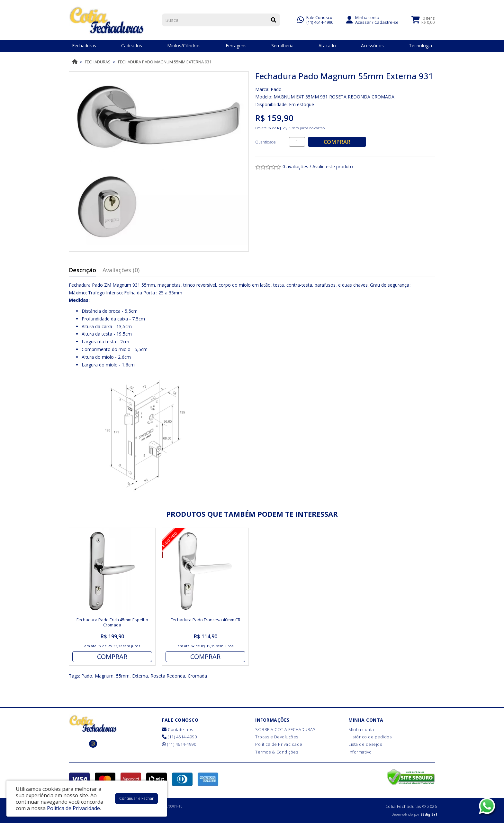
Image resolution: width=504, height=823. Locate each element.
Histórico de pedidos (370, 737)
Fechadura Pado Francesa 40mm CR (206, 620)
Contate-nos (178, 729)
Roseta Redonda (168, 676)
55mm (123, 676)
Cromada (197, 676)
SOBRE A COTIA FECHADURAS (285, 729)
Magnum (104, 676)
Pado (276, 89)
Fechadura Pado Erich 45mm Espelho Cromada (112, 622)
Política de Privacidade (279, 744)
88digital (429, 814)
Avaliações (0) (121, 270)
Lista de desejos (365, 744)
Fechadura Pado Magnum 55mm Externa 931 (165, 62)
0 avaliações (295, 166)
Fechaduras (98, 62)
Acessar (363, 22)
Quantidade (265, 142)
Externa (140, 676)
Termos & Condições (277, 752)
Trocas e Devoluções (277, 737)
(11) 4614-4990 (320, 22)
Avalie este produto (333, 166)
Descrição (82, 270)
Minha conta (361, 729)
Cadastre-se (387, 22)
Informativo (360, 752)
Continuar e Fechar (136, 798)
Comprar (337, 142)
